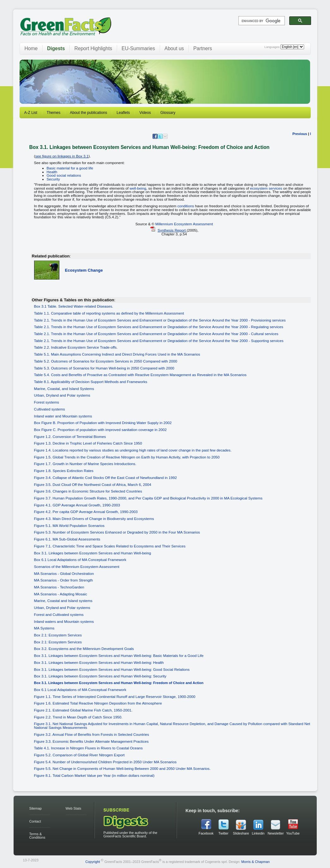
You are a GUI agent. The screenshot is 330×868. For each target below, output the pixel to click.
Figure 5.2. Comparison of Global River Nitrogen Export (79, 755)
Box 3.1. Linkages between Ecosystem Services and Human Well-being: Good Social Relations (112, 669)
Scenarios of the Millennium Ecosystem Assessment (77, 567)
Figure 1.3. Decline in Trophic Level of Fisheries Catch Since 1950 (88, 443)
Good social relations (64, 175)
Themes (54, 113)
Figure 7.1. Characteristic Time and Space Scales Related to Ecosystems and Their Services (110, 546)
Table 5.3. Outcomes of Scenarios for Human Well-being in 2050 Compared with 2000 (104, 368)
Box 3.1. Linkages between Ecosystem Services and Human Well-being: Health (99, 662)
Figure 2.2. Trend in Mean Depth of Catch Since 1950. (78, 717)
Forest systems (47, 402)
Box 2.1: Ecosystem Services (58, 635)
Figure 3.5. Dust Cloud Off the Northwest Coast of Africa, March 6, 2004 (93, 484)
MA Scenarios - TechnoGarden (59, 587)
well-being (138, 188)
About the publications (88, 113)
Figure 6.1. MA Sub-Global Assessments (67, 539)
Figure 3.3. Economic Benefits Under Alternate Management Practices (91, 741)
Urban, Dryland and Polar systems (62, 395)
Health (52, 172)
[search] (261, 21)
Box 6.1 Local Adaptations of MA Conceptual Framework (80, 560)
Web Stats (74, 808)
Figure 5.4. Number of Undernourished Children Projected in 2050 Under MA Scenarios (105, 762)
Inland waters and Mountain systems (64, 621)
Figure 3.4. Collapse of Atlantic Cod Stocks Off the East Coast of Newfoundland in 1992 (106, 478)
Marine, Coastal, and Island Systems (64, 389)
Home (31, 48)
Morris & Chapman (255, 861)
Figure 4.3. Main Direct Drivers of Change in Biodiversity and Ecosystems (94, 519)
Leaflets (123, 113)
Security (53, 179)
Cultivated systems (50, 409)
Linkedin (258, 833)
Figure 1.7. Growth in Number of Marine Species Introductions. (85, 464)
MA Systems (44, 628)
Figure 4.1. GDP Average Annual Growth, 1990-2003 (77, 505)
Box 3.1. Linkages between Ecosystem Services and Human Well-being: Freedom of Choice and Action (119, 683)
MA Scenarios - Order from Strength (63, 580)
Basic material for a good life (70, 168)
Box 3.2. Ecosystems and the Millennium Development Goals (84, 649)
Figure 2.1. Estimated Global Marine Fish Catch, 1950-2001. (83, 710)
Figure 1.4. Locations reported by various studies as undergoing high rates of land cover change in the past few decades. (133, 450)
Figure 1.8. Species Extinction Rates (64, 471)
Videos (145, 113)
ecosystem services (266, 188)
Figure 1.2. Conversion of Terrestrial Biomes (70, 437)
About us (174, 48)
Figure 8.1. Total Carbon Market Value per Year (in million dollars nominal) (94, 775)
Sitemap (36, 808)
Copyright (93, 861)
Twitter (224, 833)
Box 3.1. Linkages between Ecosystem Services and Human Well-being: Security (100, 676)
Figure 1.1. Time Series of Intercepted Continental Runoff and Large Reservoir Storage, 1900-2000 (115, 697)
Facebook (206, 833)
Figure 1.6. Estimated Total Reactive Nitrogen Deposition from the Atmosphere (98, 703)
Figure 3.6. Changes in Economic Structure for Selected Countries (88, 491)
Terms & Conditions (37, 836)
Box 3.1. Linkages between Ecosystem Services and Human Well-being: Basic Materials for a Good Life (119, 655)
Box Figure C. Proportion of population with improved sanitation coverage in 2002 (100, 430)
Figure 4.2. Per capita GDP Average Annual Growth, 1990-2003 (86, 512)
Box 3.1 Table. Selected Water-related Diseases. (74, 306)
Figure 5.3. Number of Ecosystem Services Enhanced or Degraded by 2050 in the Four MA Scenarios (117, 532)
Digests (56, 48)
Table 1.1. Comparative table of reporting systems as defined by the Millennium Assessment (109, 313)
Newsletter (276, 833)
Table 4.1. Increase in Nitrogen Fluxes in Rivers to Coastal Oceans (88, 748)
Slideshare (241, 833)
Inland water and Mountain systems (63, 416)
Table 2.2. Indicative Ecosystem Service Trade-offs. (76, 347)
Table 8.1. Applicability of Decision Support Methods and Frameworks (91, 382)
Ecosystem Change (84, 270)
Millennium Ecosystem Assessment (184, 224)
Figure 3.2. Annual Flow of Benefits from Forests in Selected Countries (92, 734)
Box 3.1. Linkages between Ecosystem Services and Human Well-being (93, 553)
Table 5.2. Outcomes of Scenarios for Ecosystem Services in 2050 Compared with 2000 (106, 361)
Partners (203, 48)
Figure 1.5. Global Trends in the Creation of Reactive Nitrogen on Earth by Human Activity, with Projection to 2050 (127, 457)
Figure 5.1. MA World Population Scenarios (69, 526)
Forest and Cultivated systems (59, 614)
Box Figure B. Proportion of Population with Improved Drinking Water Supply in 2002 (103, 423)
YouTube (293, 833)
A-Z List (31, 113)
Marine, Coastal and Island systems (63, 601)
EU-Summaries (138, 48)
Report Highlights (93, 48)
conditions (186, 206)
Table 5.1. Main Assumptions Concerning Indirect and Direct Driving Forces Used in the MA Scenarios (117, 354)
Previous (300, 134)
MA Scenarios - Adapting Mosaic (61, 594)
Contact (35, 821)
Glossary (168, 113)
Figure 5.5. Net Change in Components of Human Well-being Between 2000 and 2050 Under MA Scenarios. (122, 768)
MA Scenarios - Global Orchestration (64, 573)
